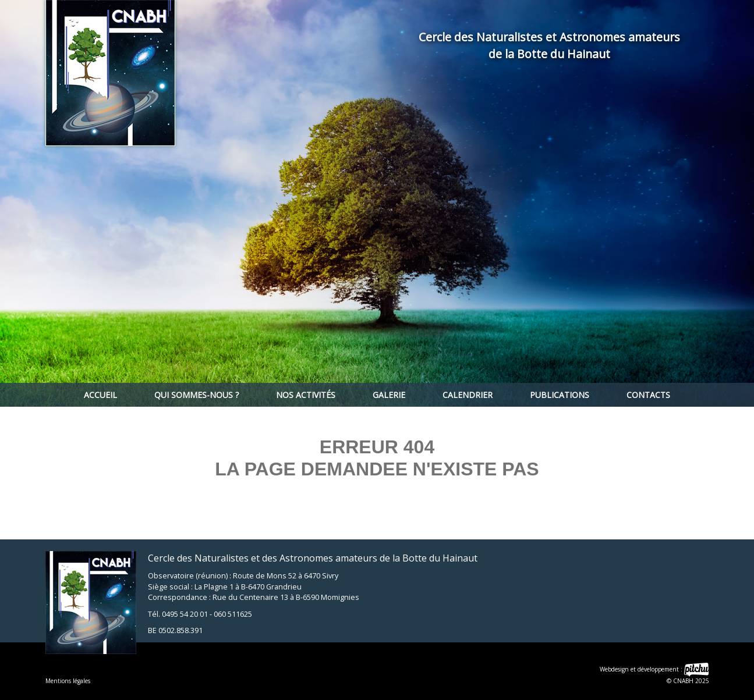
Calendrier (468, 395)
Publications (560, 395)
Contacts (648, 395)
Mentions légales (68, 681)
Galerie (389, 395)
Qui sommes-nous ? (197, 395)
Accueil (100, 395)
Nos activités (306, 395)
